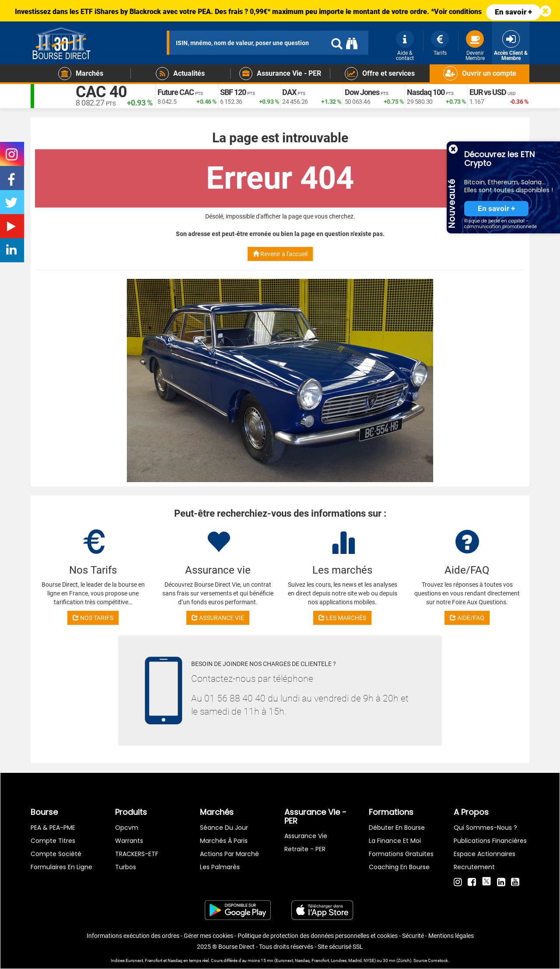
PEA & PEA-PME (53, 828)
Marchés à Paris (224, 841)
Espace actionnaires (485, 854)
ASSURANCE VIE (218, 618)
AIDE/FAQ (467, 618)
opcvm (127, 828)
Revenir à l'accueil (280, 254)
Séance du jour (224, 828)
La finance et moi (395, 841)
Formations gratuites (401, 854)
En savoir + (513, 12)
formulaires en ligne (61, 867)
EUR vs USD (488, 92)
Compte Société (56, 854)
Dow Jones (362, 92)
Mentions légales (451, 936)
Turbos (126, 867)
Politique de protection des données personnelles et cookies (318, 936)
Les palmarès (220, 867)
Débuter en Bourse (397, 828)
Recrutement (474, 867)
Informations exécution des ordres (133, 936)
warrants (129, 841)
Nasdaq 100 (426, 92)
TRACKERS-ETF (137, 854)
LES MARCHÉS (342, 618)
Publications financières (490, 841)
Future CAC (176, 92)
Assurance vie (306, 836)
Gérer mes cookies (208, 936)
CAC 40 (101, 92)
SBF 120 (233, 92)
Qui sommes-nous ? (485, 828)
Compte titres (53, 841)
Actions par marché (229, 854)
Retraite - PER (305, 849)
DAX (289, 92)
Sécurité (413, 936)
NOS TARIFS (93, 618)
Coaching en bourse (399, 867)
